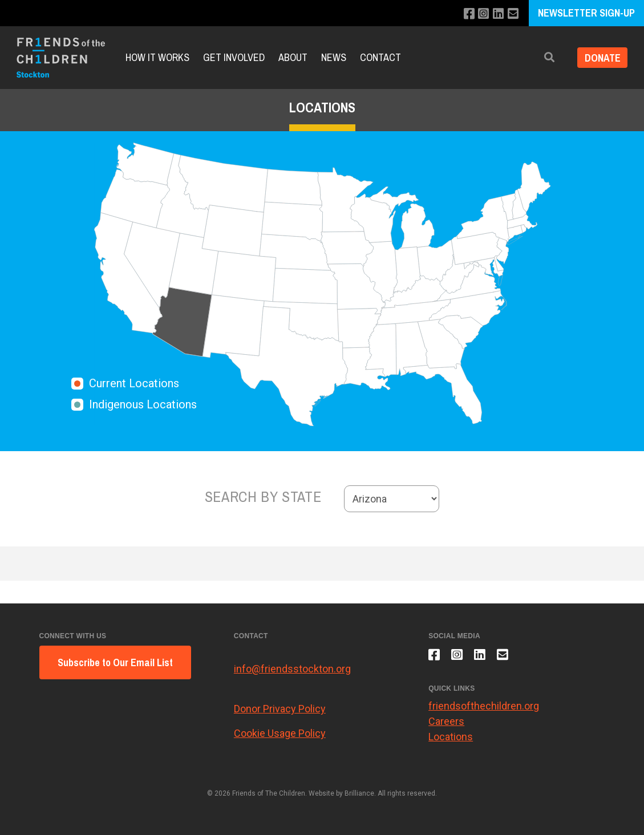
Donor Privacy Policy (280, 709)
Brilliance (359, 793)
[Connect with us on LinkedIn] (497, 14)
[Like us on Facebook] (466, 14)
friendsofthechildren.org (484, 709)
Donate (600, 57)
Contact (380, 57)
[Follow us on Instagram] (482, 14)
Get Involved (234, 57)
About (293, 57)
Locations (451, 739)
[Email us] (513, 14)
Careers (446, 724)
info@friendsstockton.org (292, 669)
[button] (545, 57)
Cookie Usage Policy (280, 733)
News (334, 57)
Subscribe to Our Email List (115, 662)
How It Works (157, 57)
